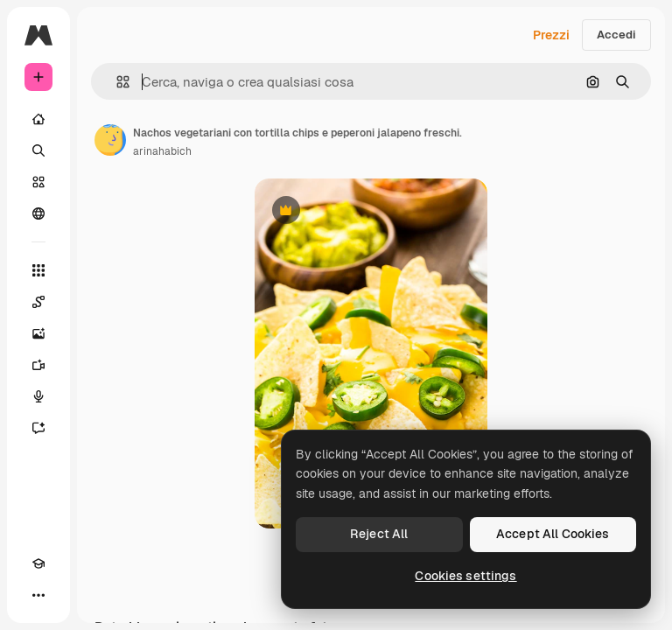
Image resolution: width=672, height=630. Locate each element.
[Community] (38, 213)
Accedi (616, 35)
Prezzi (551, 35)
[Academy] (38, 563)
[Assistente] (38, 428)
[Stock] (38, 182)
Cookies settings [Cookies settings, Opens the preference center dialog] (465, 576)
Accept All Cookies (553, 534)
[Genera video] (38, 365)
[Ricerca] (38, 150)
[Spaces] (38, 302)
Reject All (379, 534)
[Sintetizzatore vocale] (38, 396)
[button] (116, 82)
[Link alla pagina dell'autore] (110, 140)
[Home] (38, 119)
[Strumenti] (38, 270)
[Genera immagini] (38, 333)
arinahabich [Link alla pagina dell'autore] (162, 151)
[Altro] (38, 595)
